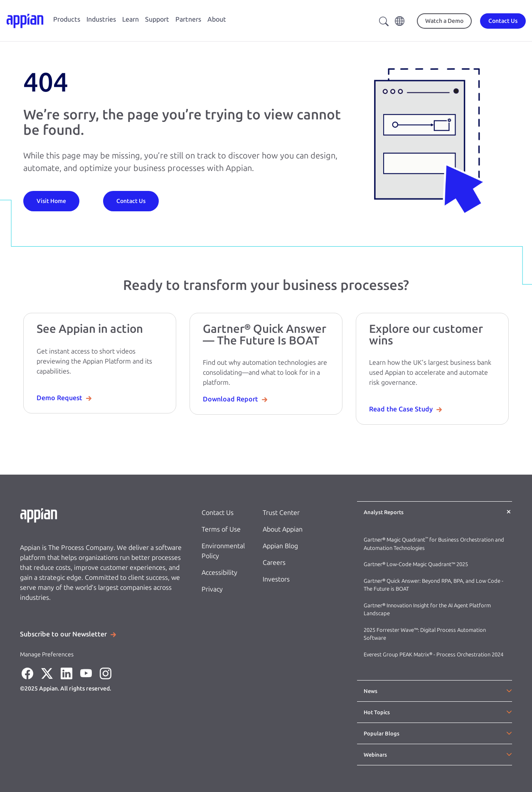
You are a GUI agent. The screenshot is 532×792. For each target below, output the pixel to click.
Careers (274, 563)
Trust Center (281, 513)
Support (157, 19)
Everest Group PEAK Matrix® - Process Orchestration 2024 (433, 655)
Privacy (212, 589)
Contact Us (218, 513)
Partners (188, 19)
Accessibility (219, 573)
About (217, 19)
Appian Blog (280, 546)
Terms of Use (221, 529)
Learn (131, 19)
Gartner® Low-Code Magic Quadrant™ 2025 (416, 564)
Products (67, 19)
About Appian (283, 529)
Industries (101, 19)
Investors (276, 579)
